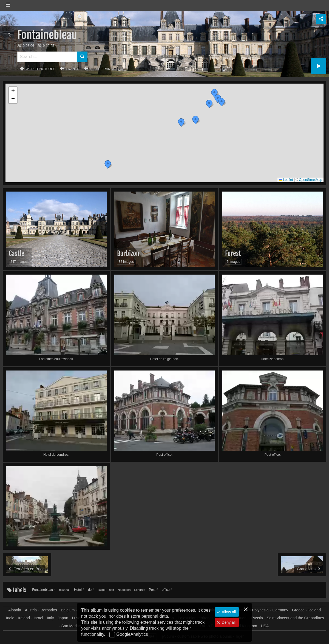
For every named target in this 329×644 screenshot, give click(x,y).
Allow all (228, 612)
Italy (50, 618)
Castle (17, 253)
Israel (38, 618)
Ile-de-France (103, 69)
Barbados (49, 610)
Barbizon (128, 253)
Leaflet (286, 180)
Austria (31, 610)
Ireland (24, 618)
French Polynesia (254, 610)
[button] (214, 93)
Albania (15, 610)
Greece (298, 610)
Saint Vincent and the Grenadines (295, 618)
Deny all (228, 622)
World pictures (41, 69)
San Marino (71, 626)
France (73, 69)
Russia (257, 618)
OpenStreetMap (310, 180)
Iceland (315, 610)
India (10, 618)
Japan (63, 618)
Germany (280, 610)
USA (265, 626)
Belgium (68, 610)
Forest (233, 253)
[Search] (47, 57)
